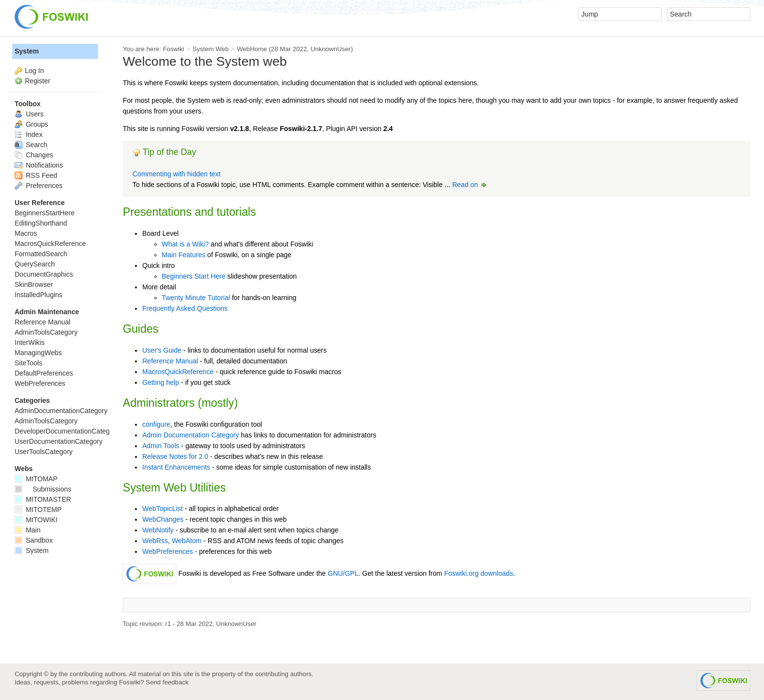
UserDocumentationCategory (59, 441)
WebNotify (158, 530)
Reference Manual (170, 361)
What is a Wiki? (185, 244)
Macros (26, 233)
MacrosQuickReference (178, 372)
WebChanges (163, 519)
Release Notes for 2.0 (175, 456)
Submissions (43, 489)
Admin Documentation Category (191, 435)
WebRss (155, 541)
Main (28, 530)
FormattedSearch (41, 254)
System (27, 51)
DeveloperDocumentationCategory (67, 431)
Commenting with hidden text (177, 174)
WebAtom (186, 541)
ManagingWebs (38, 353)
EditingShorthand (41, 223)
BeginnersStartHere (45, 213)
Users (29, 114)
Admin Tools (161, 446)
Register (38, 81)
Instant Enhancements (176, 467)
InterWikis (29, 342)
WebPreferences (168, 551)
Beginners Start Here (194, 276)
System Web (210, 49)
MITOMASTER (43, 499)
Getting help (161, 382)
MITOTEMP (38, 510)
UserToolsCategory (44, 452)
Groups (31, 124)
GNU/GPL (343, 573)
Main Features (183, 255)
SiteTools (29, 363)
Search (31, 145)
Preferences (38, 186)
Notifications (39, 165)
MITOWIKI (36, 520)
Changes (34, 155)
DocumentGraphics (44, 274)
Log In (34, 71)
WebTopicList (162, 509)
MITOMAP (36, 479)
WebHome (252, 49)
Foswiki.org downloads (478, 573)
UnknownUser (331, 49)
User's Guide (162, 350)
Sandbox (34, 540)
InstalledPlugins (38, 295)
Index (29, 134)
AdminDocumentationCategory (61, 411)
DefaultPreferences (44, 373)
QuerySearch (35, 264)
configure (156, 424)
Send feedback (167, 682)
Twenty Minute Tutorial (196, 298)
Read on (470, 185)
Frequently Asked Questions (185, 308)
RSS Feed (36, 175)
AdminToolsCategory (46, 332)
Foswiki (173, 49)
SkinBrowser (34, 284)
